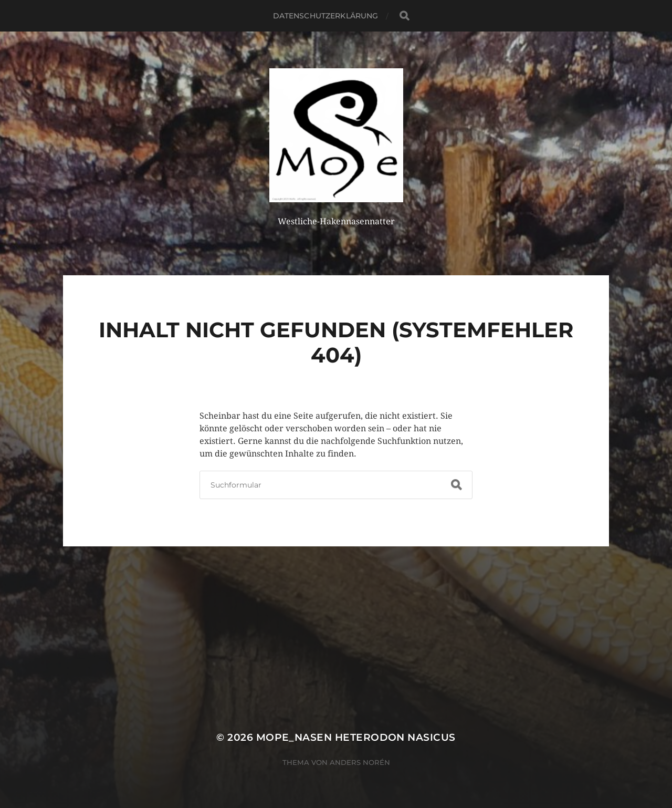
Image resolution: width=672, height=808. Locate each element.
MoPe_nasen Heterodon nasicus (356, 737)
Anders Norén (360, 762)
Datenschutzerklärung (326, 16)
